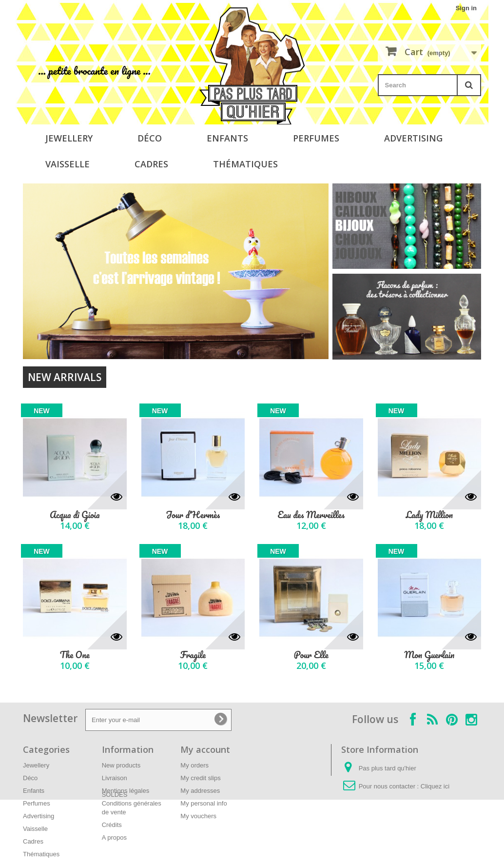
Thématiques (245, 164)
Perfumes (316, 138)
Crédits (112, 825)
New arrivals (65, 377)
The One (75, 655)
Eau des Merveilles (311, 515)
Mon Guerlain (429, 655)
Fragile (193, 655)
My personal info (204, 803)
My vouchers (198, 816)
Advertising (413, 138)
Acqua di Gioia (75, 515)
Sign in (466, 8)
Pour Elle (311, 655)
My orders (194, 765)
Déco (150, 138)
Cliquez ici (435, 786)
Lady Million (429, 515)
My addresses (200, 791)
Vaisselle (68, 164)
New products (121, 765)
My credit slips (200, 778)
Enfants (227, 138)
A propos (114, 837)
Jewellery (69, 138)
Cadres (151, 164)
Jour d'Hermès (193, 515)
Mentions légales (126, 791)
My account (205, 749)
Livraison (115, 778)
